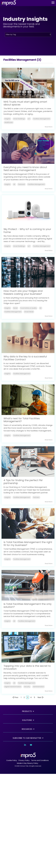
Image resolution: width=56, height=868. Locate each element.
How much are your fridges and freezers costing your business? (23, 292)
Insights (7, 119)
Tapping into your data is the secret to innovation (27, 667)
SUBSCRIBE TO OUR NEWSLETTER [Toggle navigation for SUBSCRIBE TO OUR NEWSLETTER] (27, 738)
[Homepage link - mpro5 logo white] (28, 757)
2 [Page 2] (24, 697)
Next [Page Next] (41, 697)
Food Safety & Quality (29, 308)
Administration (38, 687)
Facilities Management (42, 119)
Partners (36, 497)
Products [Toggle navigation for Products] (27, 711)
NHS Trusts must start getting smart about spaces (25, 103)
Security (27, 687)
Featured (22, 184)
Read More (49, 127)
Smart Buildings (19, 119)
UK (14, 184)
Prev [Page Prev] (15, 697)
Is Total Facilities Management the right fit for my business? (28, 544)
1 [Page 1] (21, 697)
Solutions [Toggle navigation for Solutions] (27, 720)
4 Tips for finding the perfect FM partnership (23, 482)
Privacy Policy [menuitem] (24, 760)
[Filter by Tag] (28, 35)
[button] (53, 2)
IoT (29, 119)
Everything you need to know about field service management (25, 169)
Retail (15, 308)
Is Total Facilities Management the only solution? (28, 605)
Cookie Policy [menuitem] (12, 760)
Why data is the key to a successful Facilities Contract (25, 358)
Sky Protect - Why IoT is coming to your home (27, 231)
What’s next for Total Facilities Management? (22, 420)
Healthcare (9, 122)
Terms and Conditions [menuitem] (40, 760)
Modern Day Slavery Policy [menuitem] (27, 763)
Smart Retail (29, 312)
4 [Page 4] (31, 697)
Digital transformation (13, 687)
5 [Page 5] (34, 697)
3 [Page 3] (28, 697)
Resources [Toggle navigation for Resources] (27, 729)
